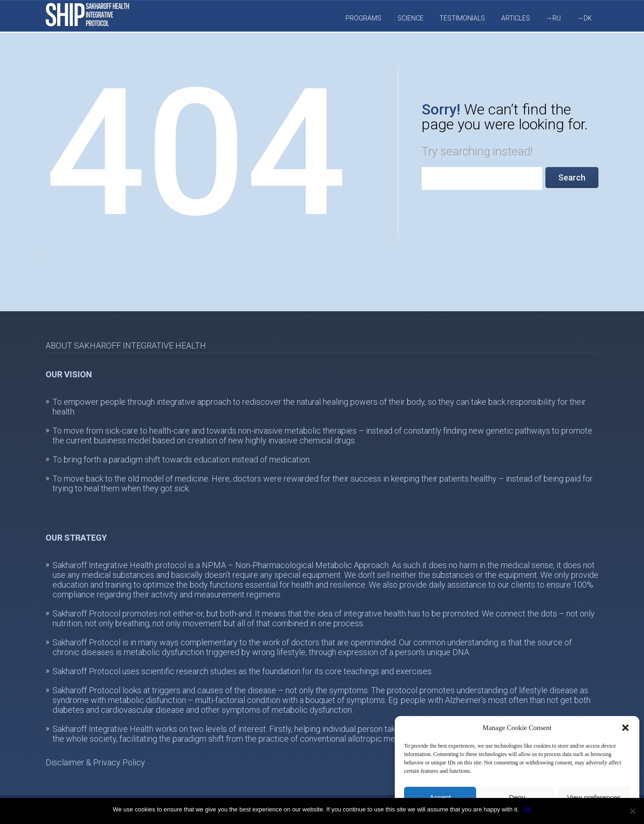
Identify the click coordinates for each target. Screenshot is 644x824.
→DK (584, 18)
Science (411, 18)
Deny (517, 797)
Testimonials (462, 18)
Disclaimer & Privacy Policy (95, 762)
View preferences (594, 797)
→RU (553, 18)
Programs (363, 18)
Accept (440, 797)
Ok (528, 809)
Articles (516, 18)
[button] (625, 728)
